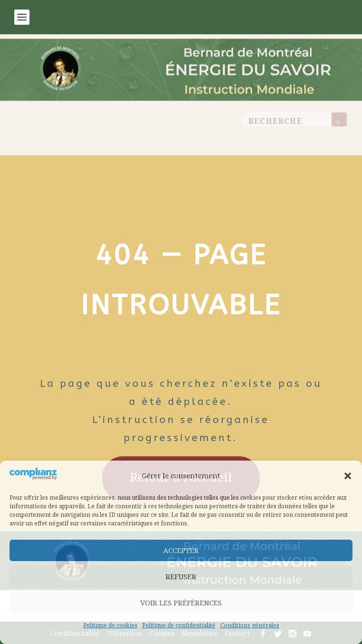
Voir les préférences (181, 603)
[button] (348, 476)
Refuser (181, 576)
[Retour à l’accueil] (181, 82)
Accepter (181, 550)
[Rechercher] (339, 123)
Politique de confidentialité (179, 625)
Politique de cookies (110, 625)
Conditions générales (250, 625)
